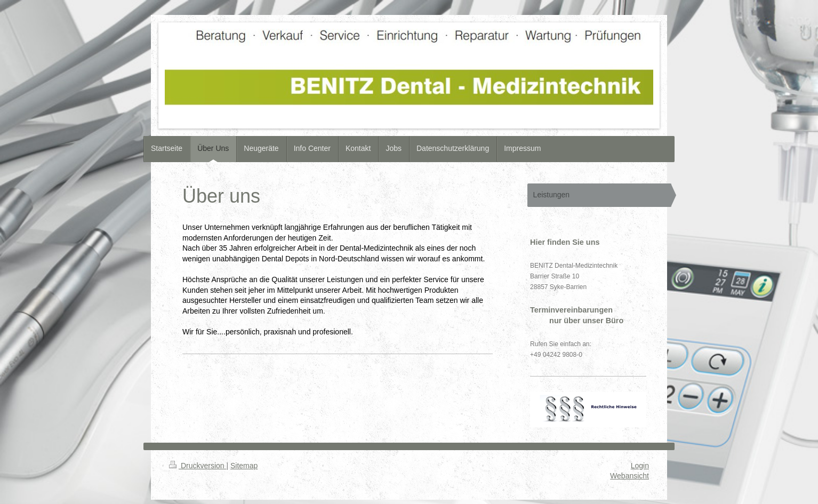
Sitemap (244, 466)
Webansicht (629, 476)
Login (640, 466)
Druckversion (198, 466)
